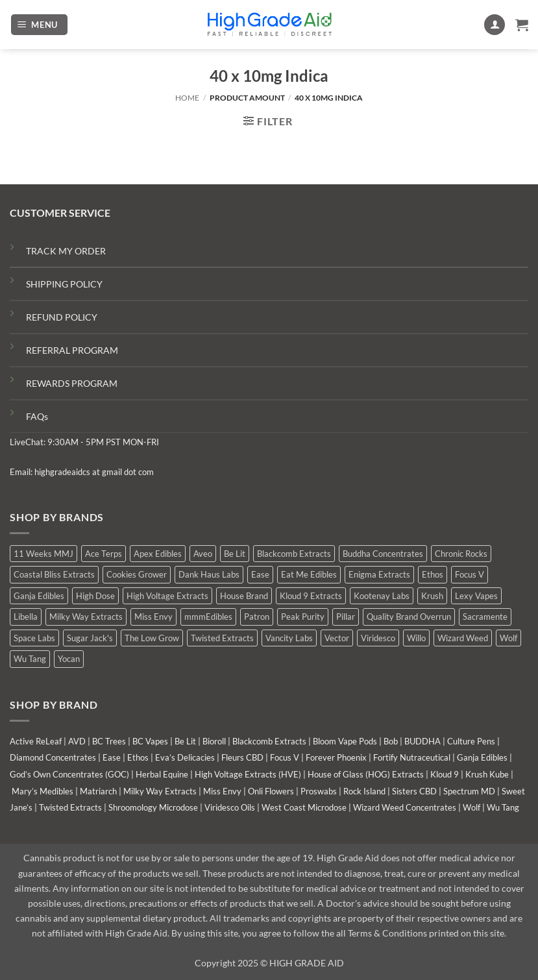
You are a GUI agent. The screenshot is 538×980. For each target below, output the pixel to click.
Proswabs (319, 791)
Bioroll (214, 741)
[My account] (495, 25)
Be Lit (185, 741)
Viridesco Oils (230, 807)
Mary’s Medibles (43, 791)
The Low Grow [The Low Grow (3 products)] (152, 638)
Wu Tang (503, 807)
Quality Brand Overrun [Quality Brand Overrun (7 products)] (409, 617)
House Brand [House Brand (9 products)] (244, 596)
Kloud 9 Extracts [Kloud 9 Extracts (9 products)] (311, 596)
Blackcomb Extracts (269, 741)
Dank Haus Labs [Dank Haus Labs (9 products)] (209, 574)
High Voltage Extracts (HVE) (248, 774)
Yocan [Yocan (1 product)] (69, 659)
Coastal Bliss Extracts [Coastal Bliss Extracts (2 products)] (54, 574)
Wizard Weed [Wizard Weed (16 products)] (463, 638)
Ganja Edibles (482, 757)
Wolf (471, 807)
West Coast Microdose (304, 807)
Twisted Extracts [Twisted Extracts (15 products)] (222, 638)
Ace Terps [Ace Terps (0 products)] (104, 554)
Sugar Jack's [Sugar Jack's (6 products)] (90, 638)
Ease (112, 757)
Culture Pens (471, 741)
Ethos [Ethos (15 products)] (433, 574)
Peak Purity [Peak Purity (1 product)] (303, 617)
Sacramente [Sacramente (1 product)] (485, 617)
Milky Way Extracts (160, 791)
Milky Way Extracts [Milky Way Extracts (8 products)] (86, 617)
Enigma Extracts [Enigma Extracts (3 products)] (379, 574)
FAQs (37, 416)
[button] (40, 25)
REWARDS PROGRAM (72, 383)
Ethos (138, 757)
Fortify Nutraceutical (412, 757)
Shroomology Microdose (153, 807)
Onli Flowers (271, 791)
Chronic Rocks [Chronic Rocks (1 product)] (461, 554)
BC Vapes (150, 741)
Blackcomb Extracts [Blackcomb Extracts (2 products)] (294, 554)
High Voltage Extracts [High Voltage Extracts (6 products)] (167, 596)
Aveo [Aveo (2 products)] (203, 554)
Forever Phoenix (336, 757)
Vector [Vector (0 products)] (337, 638)
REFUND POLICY (62, 317)
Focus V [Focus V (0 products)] (470, 574)
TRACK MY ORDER (66, 251)
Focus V (285, 757)
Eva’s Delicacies (185, 757)
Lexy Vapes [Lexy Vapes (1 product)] (476, 596)
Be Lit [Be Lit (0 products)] (235, 554)
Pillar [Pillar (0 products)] (346, 617)
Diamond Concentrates (53, 757)
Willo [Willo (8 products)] (416, 638)
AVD (77, 741)
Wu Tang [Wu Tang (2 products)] (30, 659)
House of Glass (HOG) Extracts (366, 774)
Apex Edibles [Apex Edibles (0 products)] (158, 554)
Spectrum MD (469, 791)
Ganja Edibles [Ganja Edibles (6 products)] (39, 596)
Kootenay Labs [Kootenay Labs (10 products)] (382, 596)
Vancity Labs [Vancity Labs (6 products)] (289, 638)
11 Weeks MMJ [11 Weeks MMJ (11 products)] (43, 554)
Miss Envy (222, 791)
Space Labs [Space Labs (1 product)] (34, 638)
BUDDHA (422, 741)
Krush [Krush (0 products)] (432, 596)
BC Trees (109, 741)
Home (187, 98)
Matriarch (98, 791)
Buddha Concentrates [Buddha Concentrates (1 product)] (383, 554)
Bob (391, 741)
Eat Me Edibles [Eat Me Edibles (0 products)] (309, 574)
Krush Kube (487, 774)
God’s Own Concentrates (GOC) (69, 774)
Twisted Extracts (70, 807)
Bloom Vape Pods (345, 741)
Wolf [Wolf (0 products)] (508, 638)
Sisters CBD (414, 791)
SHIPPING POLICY (64, 284)
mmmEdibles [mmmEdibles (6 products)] (208, 617)
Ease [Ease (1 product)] (260, 574)
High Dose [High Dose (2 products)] (95, 596)
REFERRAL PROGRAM (72, 350)
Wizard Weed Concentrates (405, 807)
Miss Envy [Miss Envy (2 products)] (153, 617)
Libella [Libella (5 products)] (26, 617)
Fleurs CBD (242, 757)
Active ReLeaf (36, 741)
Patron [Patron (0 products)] (257, 617)
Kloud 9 (445, 774)
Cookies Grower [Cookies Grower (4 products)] (137, 574)
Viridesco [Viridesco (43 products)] (378, 638)
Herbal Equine (162, 774)
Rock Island (364, 791)
